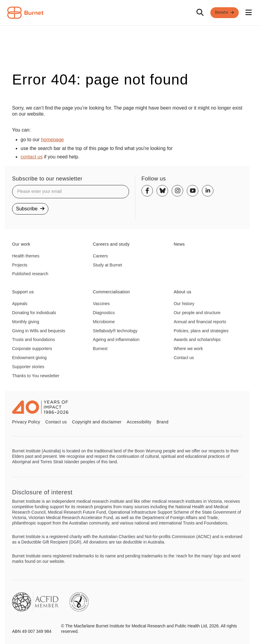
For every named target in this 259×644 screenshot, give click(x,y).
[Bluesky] (162, 191)
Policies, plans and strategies (201, 331)
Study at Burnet (107, 265)
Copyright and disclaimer (97, 422)
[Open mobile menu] (249, 13)
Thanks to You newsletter (36, 376)
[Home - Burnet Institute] (25, 13)
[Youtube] (193, 191)
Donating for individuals (34, 313)
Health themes (26, 256)
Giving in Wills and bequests (39, 331)
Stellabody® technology (115, 331)
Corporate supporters (32, 349)
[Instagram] (177, 191)
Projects (20, 265)
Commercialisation (111, 292)
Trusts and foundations (34, 340)
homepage (53, 140)
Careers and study (111, 244)
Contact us (184, 358)
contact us (32, 157)
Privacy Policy (26, 422)
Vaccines (101, 304)
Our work (21, 244)
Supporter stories (28, 367)
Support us (23, 292)
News (179, 244)
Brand (162, 422)
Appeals (20, 304)
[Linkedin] (208, 191)
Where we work (188, 349)
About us (183, 292)
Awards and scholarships (197, 340)
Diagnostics (104, 313)
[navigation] (129, 13)
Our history (184, 304)
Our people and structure (197, 313)
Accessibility (139, 422)
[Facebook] (147, 191)
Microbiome (104, 322)
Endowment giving (29, 358)
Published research (30, 274)
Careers (100, 256)
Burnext (100, 349)
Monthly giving (26, 322)
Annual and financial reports (200, 322)
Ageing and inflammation (116, 340)
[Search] (200, 13)
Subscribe (30, 209)
